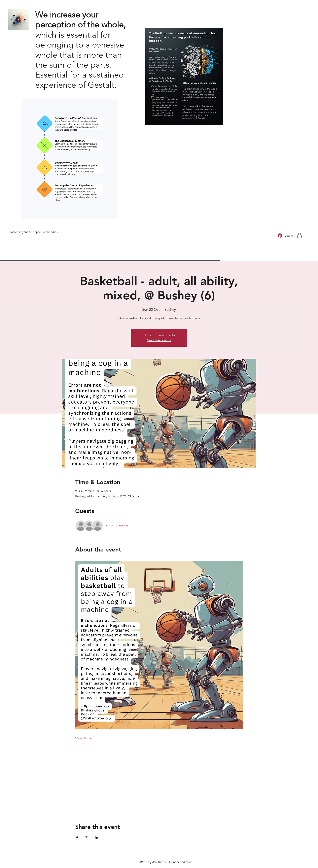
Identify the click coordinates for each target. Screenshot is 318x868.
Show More (83, 738)
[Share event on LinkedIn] (97, 838)
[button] (300, 235)
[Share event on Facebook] (77, 838)
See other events (159, 340)
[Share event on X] (87, 838)
